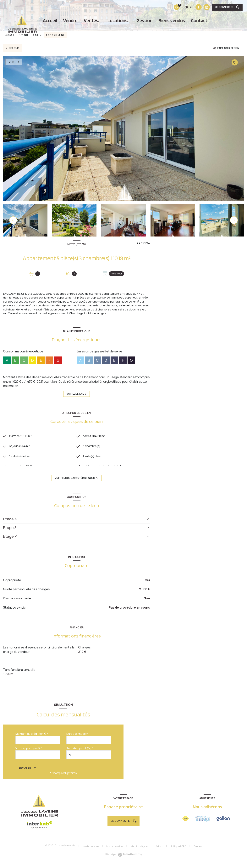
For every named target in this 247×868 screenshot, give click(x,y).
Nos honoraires (91, 853)
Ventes (91, 21)
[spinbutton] (89, 761)
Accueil (50, 21)
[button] (234, 220)
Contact (199, 21)
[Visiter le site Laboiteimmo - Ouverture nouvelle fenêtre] (130, 861)
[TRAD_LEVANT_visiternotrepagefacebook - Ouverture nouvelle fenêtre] (174, 7)
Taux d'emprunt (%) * (80, 755)
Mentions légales (140, 853)
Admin (159, 853)
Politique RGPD (178, 853)
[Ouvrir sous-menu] (100, 21)
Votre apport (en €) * (29, 755)
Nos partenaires (115, 853)
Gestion (145, 21)
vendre (70, 21)
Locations (117, 21)
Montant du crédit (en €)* (32, 740)
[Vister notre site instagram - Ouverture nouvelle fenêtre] (183, 7)
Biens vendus (172, 21)
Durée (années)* (77, 740)
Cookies (198, 853)
